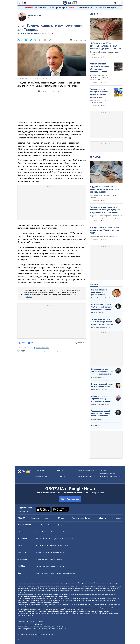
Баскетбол (46, 532)
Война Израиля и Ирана (58, 8)
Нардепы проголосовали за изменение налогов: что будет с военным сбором (104, 189)
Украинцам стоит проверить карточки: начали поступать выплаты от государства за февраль (101, 93)
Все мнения (96, 426)
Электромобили (50, 546)
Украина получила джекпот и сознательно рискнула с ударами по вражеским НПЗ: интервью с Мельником (105, 210)
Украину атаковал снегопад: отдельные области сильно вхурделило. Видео (100, 68)
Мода (59, 573)
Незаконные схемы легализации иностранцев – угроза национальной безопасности (102, 372)
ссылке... (29, 297)
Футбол (38, 532)
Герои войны (28, 8)
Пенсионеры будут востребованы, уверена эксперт (105, 53)
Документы (61, 477)
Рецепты (38, 552)
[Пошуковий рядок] (121, 3)
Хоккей (54, 532)
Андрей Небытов (97, 377)
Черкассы (67, 525)
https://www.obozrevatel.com (90, 583)
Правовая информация (86, 471)
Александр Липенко (98, 404)
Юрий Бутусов (34, 15)
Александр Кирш (97, 419)
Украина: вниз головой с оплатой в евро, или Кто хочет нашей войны (101, 413)
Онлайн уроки (53, 539)
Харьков (44, 525)
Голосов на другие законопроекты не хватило (103, 196)
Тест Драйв (39, 546)
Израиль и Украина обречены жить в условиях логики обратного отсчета (99, 292)
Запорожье (52, 525)
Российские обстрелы (85, 8)
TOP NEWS (95, 157)
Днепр (60, 525)
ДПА (62, 539)
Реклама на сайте (42, 477)
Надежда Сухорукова (98, 327)
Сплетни (45, 573)
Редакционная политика (41, 348)
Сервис (66, 546)
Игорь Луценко (96, 313)
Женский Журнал (69, 573)
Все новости (117, 518)
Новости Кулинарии (58, 552)
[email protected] (43, 629)
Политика (35, 518)
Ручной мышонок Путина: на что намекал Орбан (102, 385)
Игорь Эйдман (96, 390)
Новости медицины (42, 566)
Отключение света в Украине (106, 8)
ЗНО (66, 539)
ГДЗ (37, 539)
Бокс (60, 532)
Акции (60, 546)
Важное (94, 14)
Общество (103, 518)
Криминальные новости (35, 351)
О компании (40, 471)
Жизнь (61, 518)
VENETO (72, 8)
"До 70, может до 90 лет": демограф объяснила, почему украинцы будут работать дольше (105, 46)
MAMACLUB (55, 566)
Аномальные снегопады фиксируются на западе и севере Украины (99, 77)
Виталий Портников (98, 298)
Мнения (94, 285)
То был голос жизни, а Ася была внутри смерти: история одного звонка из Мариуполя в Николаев (102, 322)
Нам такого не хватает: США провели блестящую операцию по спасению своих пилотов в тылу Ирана (102, 307)
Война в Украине (41, 8)
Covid (62, 566)
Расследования (78, 518)
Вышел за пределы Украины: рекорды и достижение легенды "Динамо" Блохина (100, 399)
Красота (53, 573)
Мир (46, 518)
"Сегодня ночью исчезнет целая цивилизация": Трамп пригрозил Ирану (105, 230)
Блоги (88, 518)
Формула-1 (67, 532)
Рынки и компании (42, 559)
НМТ (71, 539)
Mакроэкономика (56, 559)
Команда (60, 471)
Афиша (38, 573)
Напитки (46, 552)
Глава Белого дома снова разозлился (103, 236)
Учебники (43, 539)
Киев (37, 525)
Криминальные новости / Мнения (28, 34)
